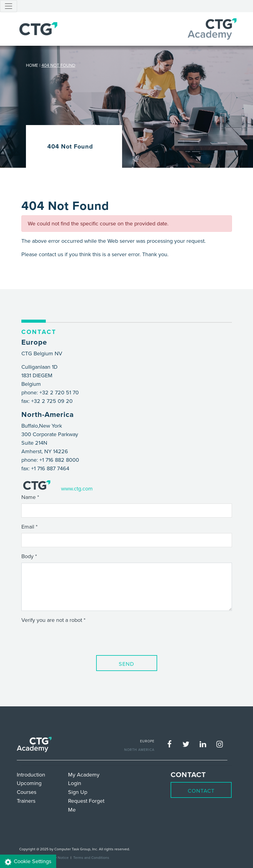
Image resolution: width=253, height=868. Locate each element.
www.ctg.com (77, 488)
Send (126, 664)
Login (75, 783)
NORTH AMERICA (139, 750)
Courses (27, 792)
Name (29, 497)
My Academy (84, 775)
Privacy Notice (57, 857)
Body (27, 556)
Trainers (26, 801)
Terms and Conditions (91, 857)
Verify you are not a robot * (53, 620)
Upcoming (29, 783)
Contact (201, 791)
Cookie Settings (28, 861)
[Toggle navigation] (9, 6)
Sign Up (78, 792)
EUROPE (147, 741)
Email (28, 527)
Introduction (31, 775)
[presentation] (68, 638)
